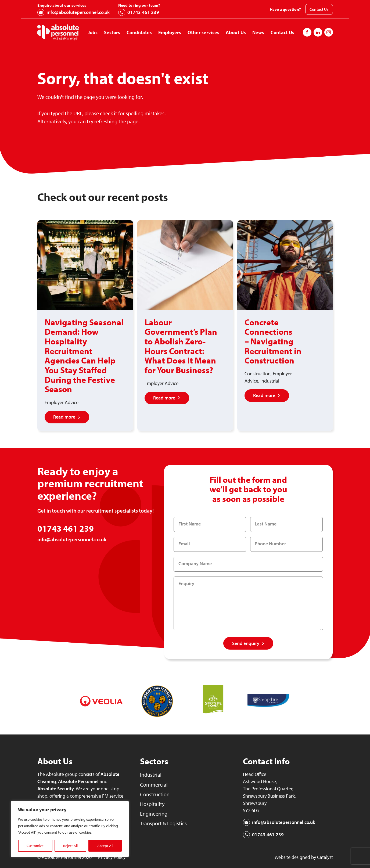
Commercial (154, 784)
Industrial (151, 775)
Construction (155, 794)
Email (184, 544)
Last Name (266, 524)
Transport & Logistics (164, 823)
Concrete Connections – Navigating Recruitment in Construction (273, 341)
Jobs (93, 32)
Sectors (112, 32)
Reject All (70, 846)
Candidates (139, 32)
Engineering (155, 813)
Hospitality (153, 804)
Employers (170, 32)
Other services (203, 32)
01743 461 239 (139, 12)
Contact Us (319, 9)
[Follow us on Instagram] (318, 32)
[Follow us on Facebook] (307, 32)
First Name (190, 524)
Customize (35, 846)
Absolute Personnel (78, 781)
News (258, 32)
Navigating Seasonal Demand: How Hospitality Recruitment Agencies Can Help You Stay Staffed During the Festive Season (84, 356)
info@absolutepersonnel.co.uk (73, 12)
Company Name (195, 564)
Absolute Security (56, 789)
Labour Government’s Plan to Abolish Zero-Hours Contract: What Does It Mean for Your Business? (181, 346)
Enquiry (186, 584)
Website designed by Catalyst (304, 857)
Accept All (105, 846)
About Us (236, 32)
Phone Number (271, 544)
